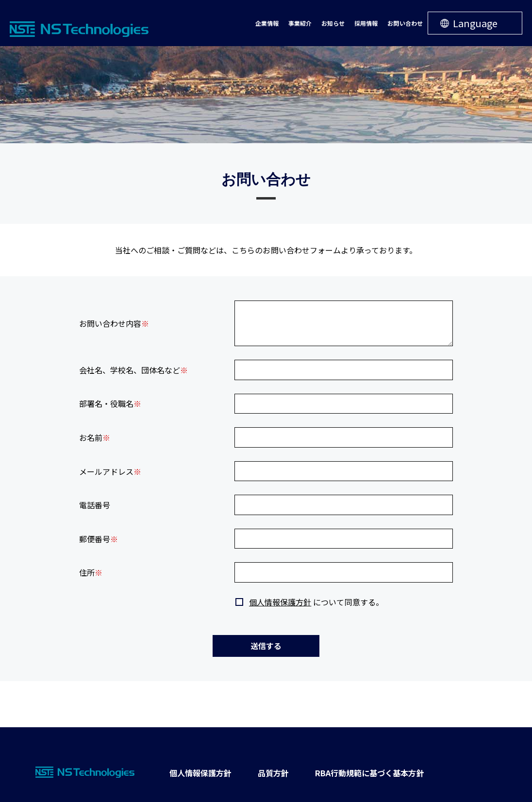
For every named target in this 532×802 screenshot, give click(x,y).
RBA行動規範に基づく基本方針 (365, 772)
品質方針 (270, 772)
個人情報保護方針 (280, 602)
